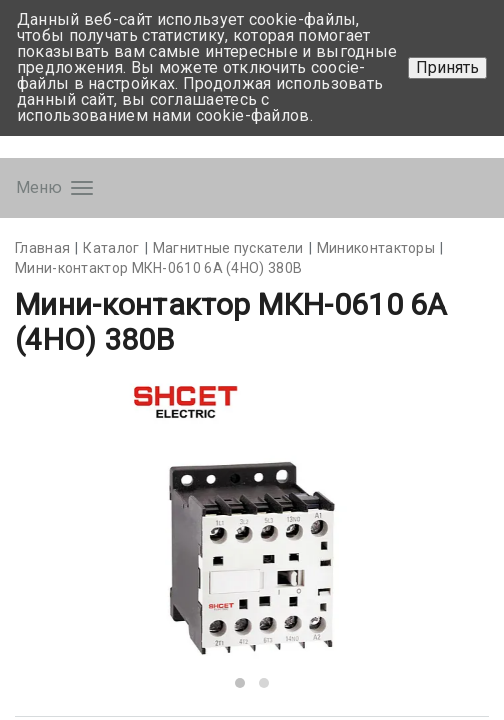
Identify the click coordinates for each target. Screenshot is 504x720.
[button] (240, 683)
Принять (447, 67)
